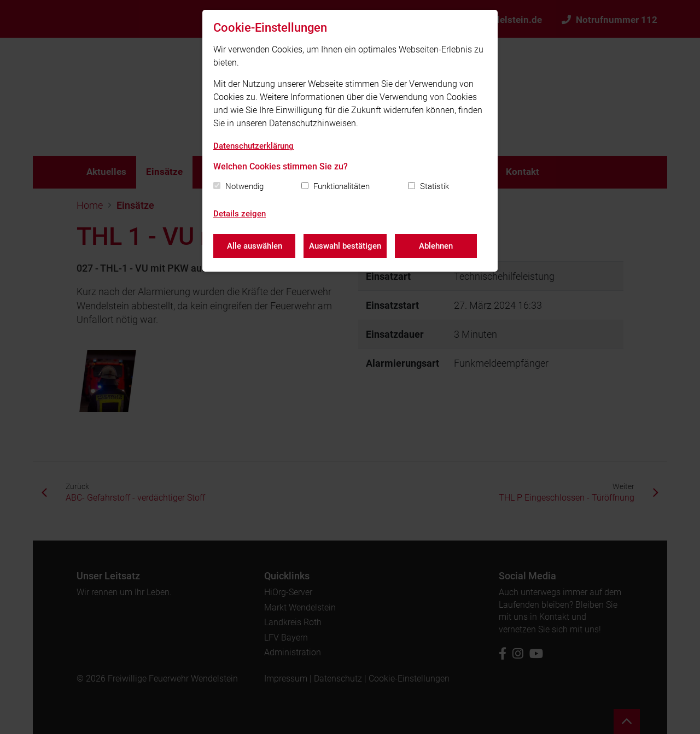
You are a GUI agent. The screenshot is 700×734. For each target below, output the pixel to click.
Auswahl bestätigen (345, 246)
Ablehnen (436, 246)
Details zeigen (240, 214)
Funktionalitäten (342, 186)
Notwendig (244, 186)
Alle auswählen (255, 246)
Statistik (434, 186)
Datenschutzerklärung (253, 146)
